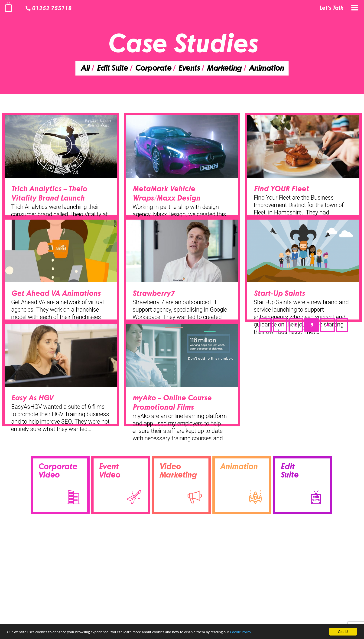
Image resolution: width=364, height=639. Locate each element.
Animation (266, 69)
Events (189, 69)
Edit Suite (112, 69)
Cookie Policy (241, 632)
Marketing (224, 69)
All (85, 69)
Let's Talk (331, 8)
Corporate (153, 69)
